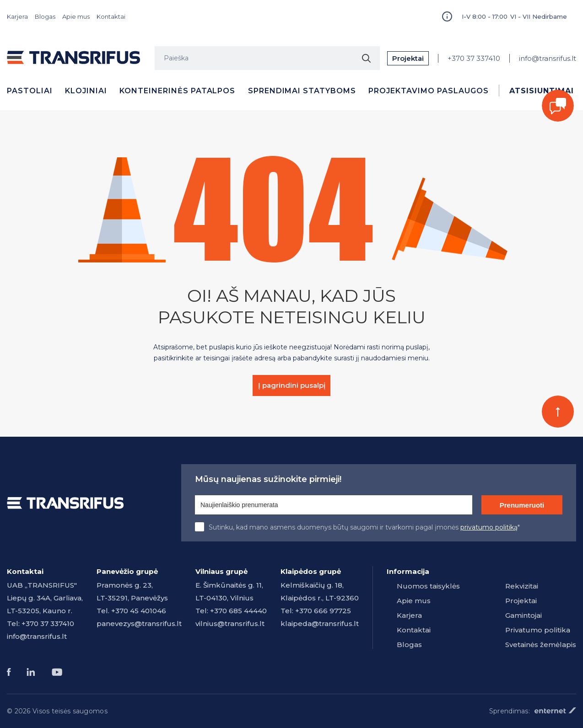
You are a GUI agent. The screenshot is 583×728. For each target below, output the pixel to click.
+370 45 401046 (139, 611)
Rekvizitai (522, 586)
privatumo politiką (489, 527)
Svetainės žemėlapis (541, 645)
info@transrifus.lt (548, 58)
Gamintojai (524, 615)
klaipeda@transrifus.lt (320, 624)
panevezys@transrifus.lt (139, 624)
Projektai (408, 58)
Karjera (17, 16)
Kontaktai (111, 16)
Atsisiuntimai (541, 91)
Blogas (45, 16)
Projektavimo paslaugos (428, 91)
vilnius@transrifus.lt (230, 624)
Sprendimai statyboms (302, 91)
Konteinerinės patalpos (177, 91)
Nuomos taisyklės (428, 586)
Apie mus (76, 16)
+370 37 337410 (474, 58)
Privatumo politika (538, 630)
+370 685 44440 (238, 611)
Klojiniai (86, 91)
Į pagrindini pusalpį (292, 385)
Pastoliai (30, 91)
